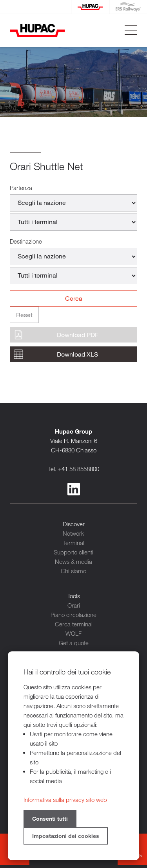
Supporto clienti (73, 552)
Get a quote (74, 643)
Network (73, 533)
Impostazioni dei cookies (66, 836)
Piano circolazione (73, 615)
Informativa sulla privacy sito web (65, 800)
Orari (74, 605)
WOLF (73, 633)
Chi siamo (73, 571)
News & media (73, 561)
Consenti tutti (50, 819)
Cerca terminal (74, 624)
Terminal (74, 543)
